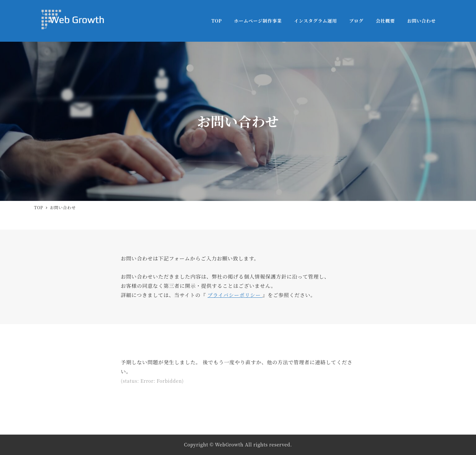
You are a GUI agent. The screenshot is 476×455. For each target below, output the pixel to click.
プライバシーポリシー (235, 295)
